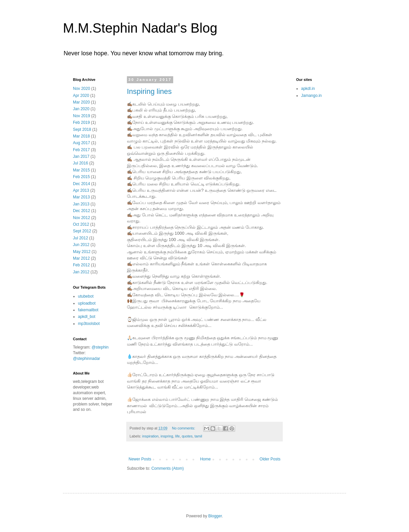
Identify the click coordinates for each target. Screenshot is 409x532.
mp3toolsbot (89, 324)
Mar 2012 (81, 258)
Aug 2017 (81, 143)
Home (205, 459)
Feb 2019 (81, 123)
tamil (198, 436)
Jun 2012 (81, 245)
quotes (187, 436)
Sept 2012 (82, 231)
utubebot (86, 296)
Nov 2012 (81, 218)
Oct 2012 (81, 224)
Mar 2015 (81, 170)
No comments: (184, 428)
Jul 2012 (80, 238)
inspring (167, 436)
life (178, 436)
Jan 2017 (81, 156)
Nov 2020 (81, 89)
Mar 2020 (81, 102)
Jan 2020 (81, 109)
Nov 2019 (81, 116)
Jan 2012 (81, 272)
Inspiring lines (149, 91)
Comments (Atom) (167, 468)
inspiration (150, 436)
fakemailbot (88, 310)
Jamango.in (311, 96)
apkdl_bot (87, 317)
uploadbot (87, 303)
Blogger (215, 516)
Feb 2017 (81, 150)
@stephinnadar (87, 359)
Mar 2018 (81, 136)
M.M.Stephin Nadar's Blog (140, 28)
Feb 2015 (81, 177)
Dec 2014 (81, 184)
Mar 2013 (81, 197)
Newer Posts (140, 459)
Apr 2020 (81, 96)
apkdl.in (308, 89)
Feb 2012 (81, 265)
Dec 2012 (81, 211)
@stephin (100, 347)
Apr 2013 (81, 190)
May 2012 (82, 252)
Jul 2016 (80, 163)
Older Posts (270, 459)
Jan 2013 (81, 204)
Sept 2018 (82, 130)
